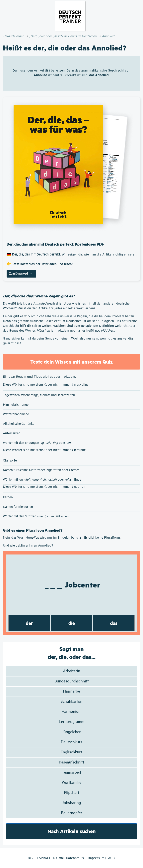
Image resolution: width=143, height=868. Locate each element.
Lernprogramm (72, 722)
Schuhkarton (71, 702)
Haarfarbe (71, 691)
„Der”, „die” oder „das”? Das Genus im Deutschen (63, 36)
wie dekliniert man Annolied (31, 546)
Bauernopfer (72, 813)
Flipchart (72, 793)
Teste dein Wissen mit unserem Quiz (71, 362)
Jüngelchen (72, 732)
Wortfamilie (72, 783)
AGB (111, 858)
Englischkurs (71, 752)
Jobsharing (71, 803)
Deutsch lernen (14, 36)
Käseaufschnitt (71, 762)
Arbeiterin (72, 671)
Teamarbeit (71, 773)
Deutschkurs (71, 742)
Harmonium (71, 712)
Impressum (96, 858)
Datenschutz (75, 858)
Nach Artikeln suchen (72, 831)
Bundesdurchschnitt (72, 681)
